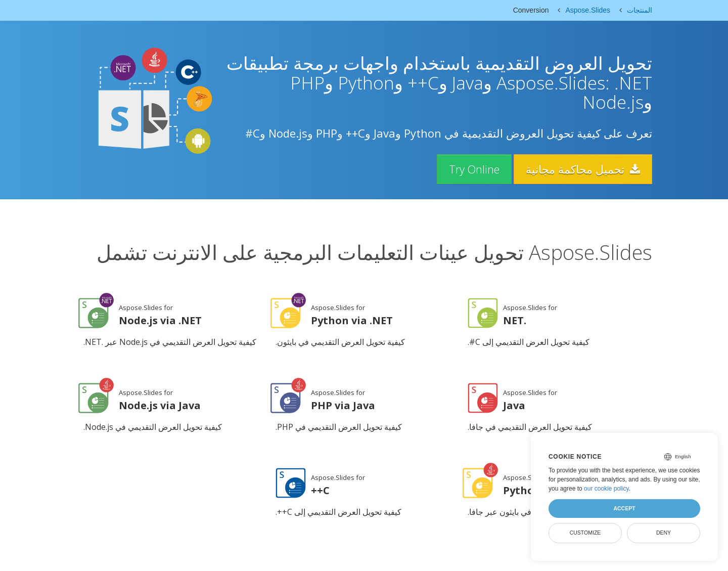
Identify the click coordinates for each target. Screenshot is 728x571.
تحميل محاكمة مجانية (582, 169)
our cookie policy (606, 489)
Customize (585, 533)
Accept (624, 508)
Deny (664, 533)
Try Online (472, 169)
